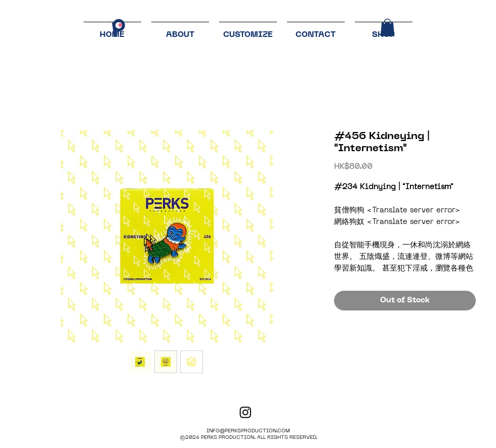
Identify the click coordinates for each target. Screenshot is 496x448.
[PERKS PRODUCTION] (245, 412)
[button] (387, 28)
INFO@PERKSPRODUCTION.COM (248, 431)
